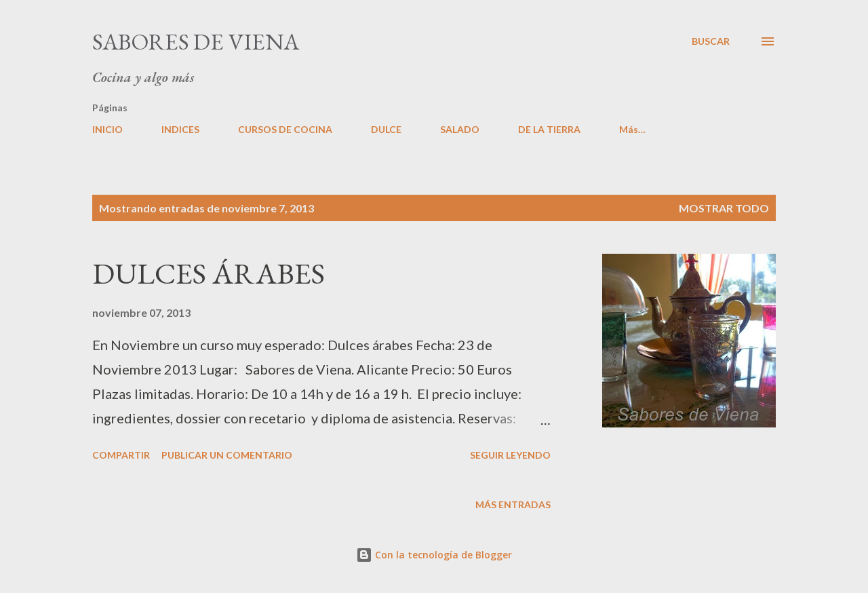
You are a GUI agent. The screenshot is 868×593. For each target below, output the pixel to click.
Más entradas (513, 504)
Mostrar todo (724, 208)
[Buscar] (711, 41)
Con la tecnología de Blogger (434, 555)
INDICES (180, 129)
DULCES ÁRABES (209, 273)
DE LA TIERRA (549, 129)
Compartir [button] (121, 455)
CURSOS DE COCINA (285, 129)
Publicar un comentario (227, 455)
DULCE (386, 129)
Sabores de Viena (196, 41)
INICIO (107, 129)
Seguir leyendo (510, 455)
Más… (632, 129)
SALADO (460, 129)
